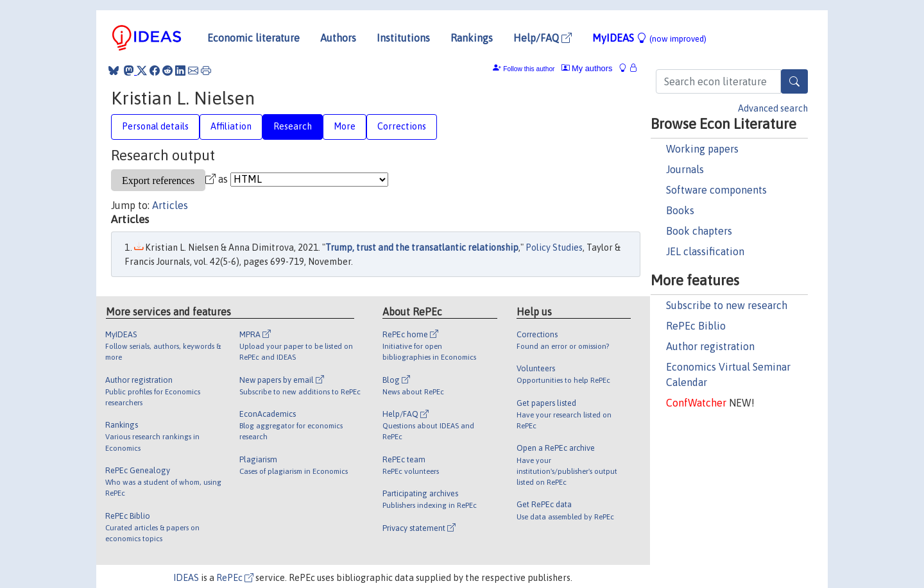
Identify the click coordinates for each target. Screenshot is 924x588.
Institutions (403, 38)
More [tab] (345, 126)
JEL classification (705, 251)
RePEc (235, 578)
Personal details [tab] (155, 126)
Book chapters (699, 231)
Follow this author (529, 69)
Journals (685, 169)
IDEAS (186, 578)
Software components (716, 190)
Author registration (710, 346)
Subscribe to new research (727, 305)
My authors (587, 68)
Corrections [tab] (402, 126)
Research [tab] (293, 126)
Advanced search (773, 108)
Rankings (472, 38)
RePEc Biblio (696, 326)
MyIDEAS (649, 38)
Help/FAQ (543, 38)
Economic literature (253, 38)
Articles (170, 205)
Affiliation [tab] (231, 126)
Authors (338, 38)
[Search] (794, 81)
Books (680, 210)
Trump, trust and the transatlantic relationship (422, 248)
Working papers (702, 149)
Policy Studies (554, 248)
